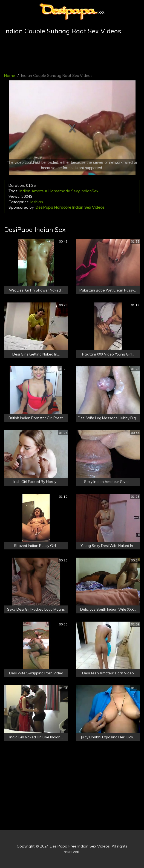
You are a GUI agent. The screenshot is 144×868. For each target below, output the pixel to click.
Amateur (39, 191)
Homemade (59, 191)
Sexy (75, 191)
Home (10, 75)
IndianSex (90, 191)
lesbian (37, 202)
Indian (25, 191)
